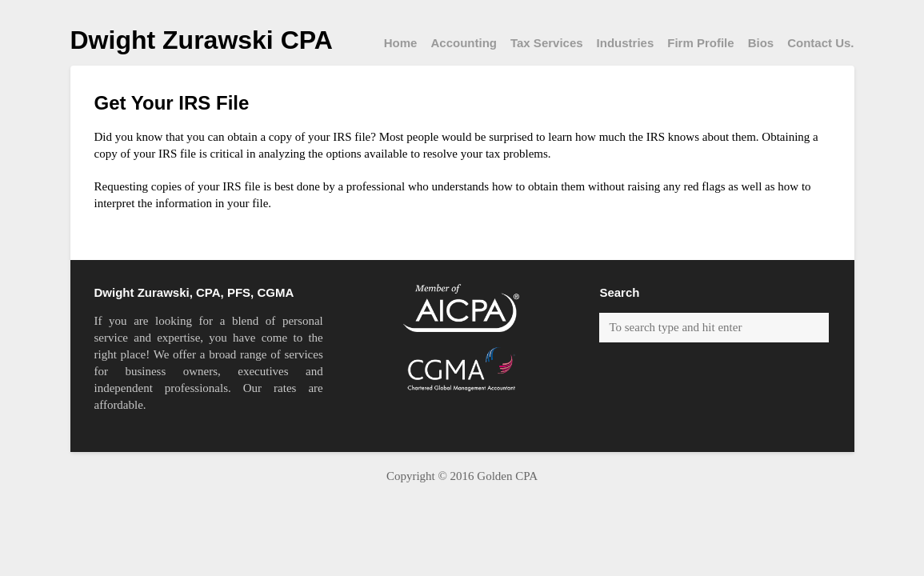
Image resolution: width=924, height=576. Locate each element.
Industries (626, 43)
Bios (761, 43)
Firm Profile (700, 43)
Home (401, 43)
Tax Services (547, 43)
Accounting (464, 43)
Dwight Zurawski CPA (202, 40)
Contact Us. (820, 43)
